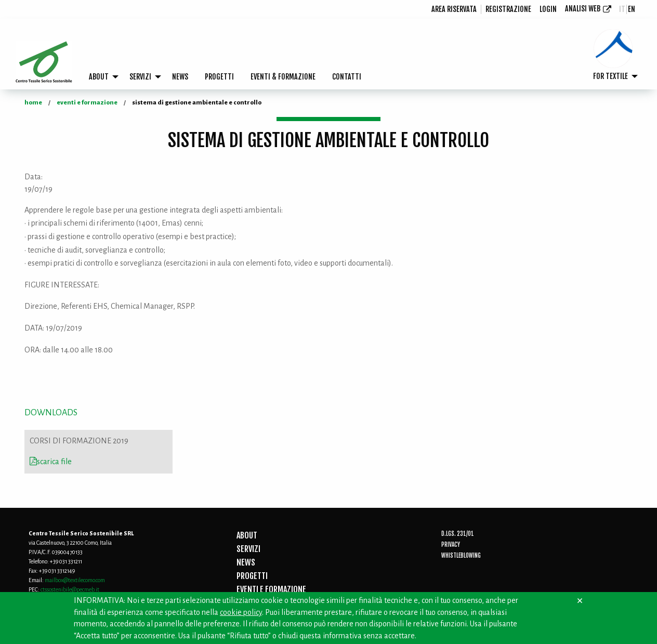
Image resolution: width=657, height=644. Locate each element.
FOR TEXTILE (610, 76)
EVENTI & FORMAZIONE (283, 77)
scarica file (51, 462)
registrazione (508, 9)
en (632, 9)
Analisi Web (583, 9)
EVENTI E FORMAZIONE (271, 589)
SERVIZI (140, 77)
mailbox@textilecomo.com (75, 580)
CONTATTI (347, 77)
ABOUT (99, 77)
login (548, 9)
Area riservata (454, 9)
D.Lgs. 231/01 (458, 534)
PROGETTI (219, 77)
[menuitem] (454, 9)
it (622, 9)
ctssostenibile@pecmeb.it (70, 589)
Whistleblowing (461, 556)
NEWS (180, 77)
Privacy (451, 545)
